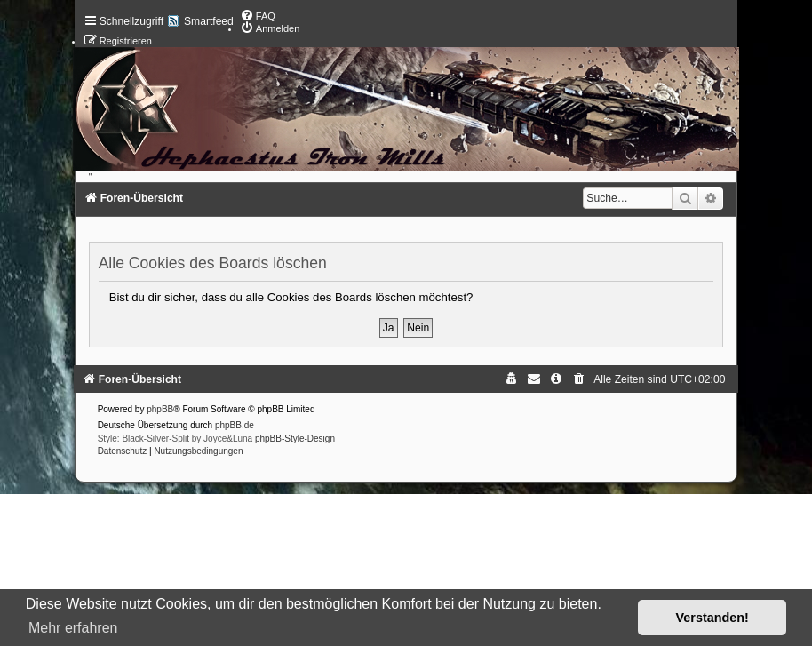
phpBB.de (235, 425)
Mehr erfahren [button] (73, 628)
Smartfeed (209, 21)
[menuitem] (258, 16)
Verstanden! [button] (712, 618)
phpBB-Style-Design (295, 439)
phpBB (160, 409)
